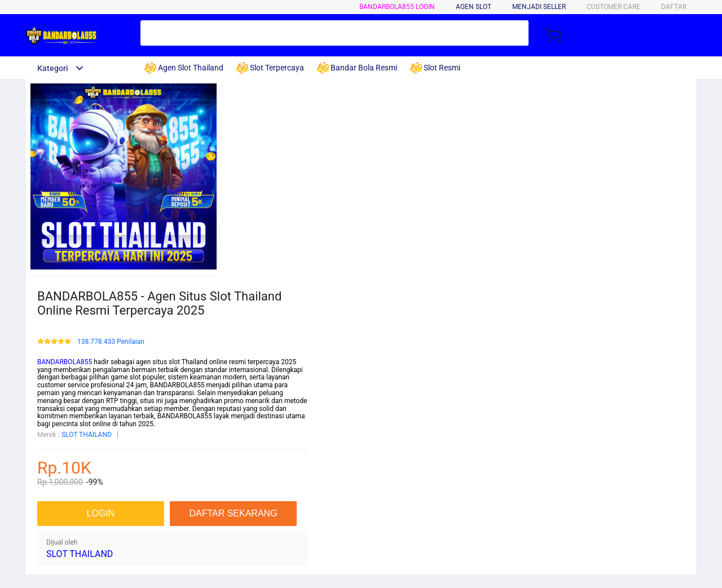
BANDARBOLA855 (65, 362)
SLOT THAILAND (87, 435)
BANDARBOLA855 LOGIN (397, 7)
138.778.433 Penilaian (111, 342)
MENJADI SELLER (539, 7)
